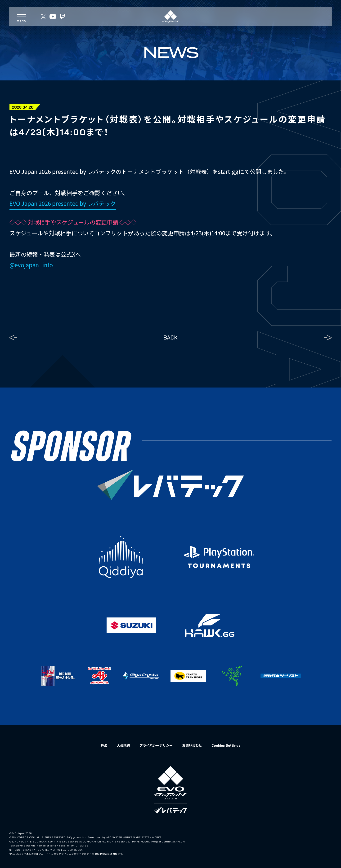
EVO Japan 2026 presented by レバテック (63, 203)
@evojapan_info (31, 265)
